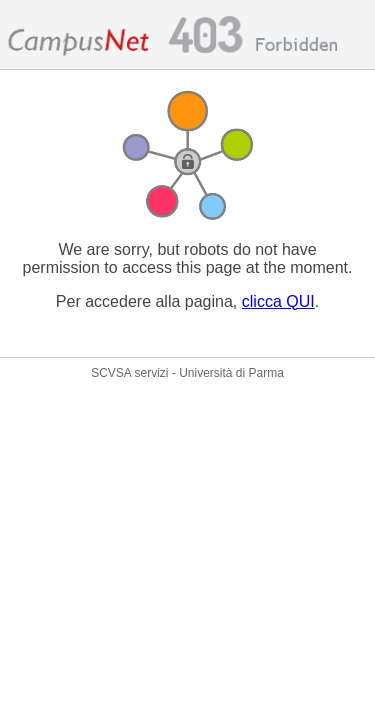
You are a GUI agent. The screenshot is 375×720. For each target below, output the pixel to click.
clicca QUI (278, 301)
